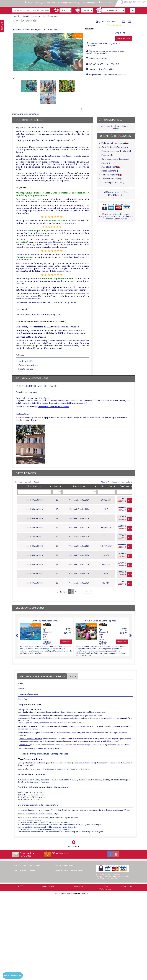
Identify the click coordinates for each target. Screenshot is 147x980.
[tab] (114, 25)
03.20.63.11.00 (135, 2)
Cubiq (68, 893)
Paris (90, 780)
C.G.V (20, 886)
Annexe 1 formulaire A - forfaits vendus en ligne (39, 814)
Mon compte (105, 3)
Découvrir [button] (66, 642)
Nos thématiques (90, 3)
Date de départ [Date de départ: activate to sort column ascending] (34, 486)
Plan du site (79, 886)
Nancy (74, 780)
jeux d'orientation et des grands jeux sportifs (64, 290)
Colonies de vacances (31, 16)
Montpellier (64, 780)
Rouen (106, 780)
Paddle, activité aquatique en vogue (65, 205)
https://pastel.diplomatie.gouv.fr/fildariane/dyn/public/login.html (47, 827)
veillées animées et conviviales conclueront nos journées (49, 302)
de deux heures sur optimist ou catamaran (52, 222)
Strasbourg (23, 782)
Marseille (45, 780)
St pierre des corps (120, 780)
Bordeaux (22, 780)
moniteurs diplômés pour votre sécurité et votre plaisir (57, 266)
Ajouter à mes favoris (106, 21)
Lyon (37, 780)
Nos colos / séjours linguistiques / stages (64, 3)
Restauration (22, 414)
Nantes (82, 780)
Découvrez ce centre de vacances (54, 407)
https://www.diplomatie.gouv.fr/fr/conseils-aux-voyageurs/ (45, 822)
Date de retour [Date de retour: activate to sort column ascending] (79, 486)
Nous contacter (127, 886)
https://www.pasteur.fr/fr (29, 820)
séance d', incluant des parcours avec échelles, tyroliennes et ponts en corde (52, 257)
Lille (30, 780)
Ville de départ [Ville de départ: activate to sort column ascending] (106, 486)
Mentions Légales (47, 886)
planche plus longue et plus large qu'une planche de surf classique (52, 209)
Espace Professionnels (105, 888)
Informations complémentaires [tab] (26, 114)
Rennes (98, 780)
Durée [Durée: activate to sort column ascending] (57, 486)
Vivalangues (40, 3)
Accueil (29, 3)
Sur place (34, 782)
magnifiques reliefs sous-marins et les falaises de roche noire (52, 246)
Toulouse (45, 782)
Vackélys (84, 893)
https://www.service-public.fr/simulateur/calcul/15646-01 (44, 829)
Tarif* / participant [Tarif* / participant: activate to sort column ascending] (128, 486)
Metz (54, 780)
